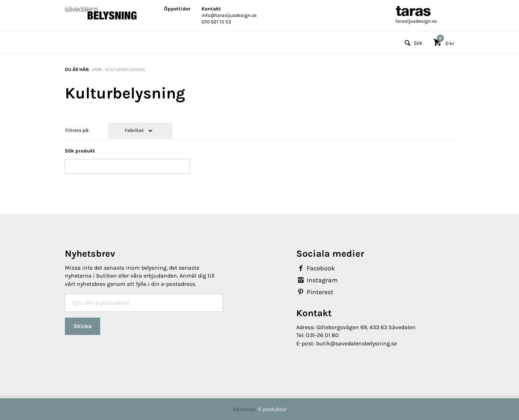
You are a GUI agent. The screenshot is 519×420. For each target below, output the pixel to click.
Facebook (316, 268)
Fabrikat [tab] (135, 130)
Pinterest (315, 292)
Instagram (317, 280)
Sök (412, 43)
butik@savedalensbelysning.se (356, 343)
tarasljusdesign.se (416, 21)
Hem (97, 69)
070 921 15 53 (216, 22)
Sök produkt (80, 151)
